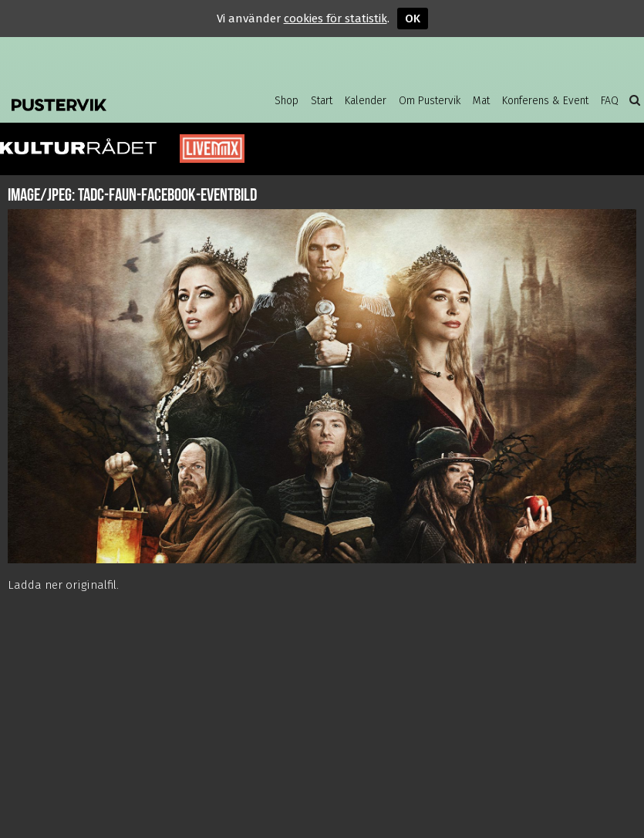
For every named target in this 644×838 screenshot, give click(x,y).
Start (322, 101)
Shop (287, 101)
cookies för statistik (335, 19)
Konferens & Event (545, 101)
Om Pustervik (430, 101)
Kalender (366, 101)
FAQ (610, 101)
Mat (481, 101)
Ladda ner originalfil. (63, 585)
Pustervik (108, 100)
